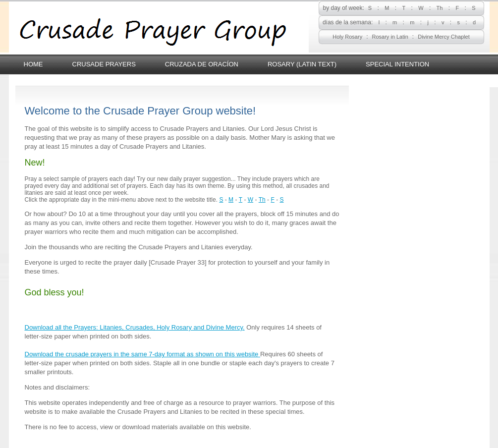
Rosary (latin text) (302, 64)
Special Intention (397, 64)
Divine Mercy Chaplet (444, 37)
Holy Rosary (347, 37)
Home (33, 64)
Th (440, 8)
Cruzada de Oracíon (202, 64)
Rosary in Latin (390, 37)
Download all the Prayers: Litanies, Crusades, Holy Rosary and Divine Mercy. (135, 327)
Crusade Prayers (104, 64)
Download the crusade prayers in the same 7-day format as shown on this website (142, 354)
